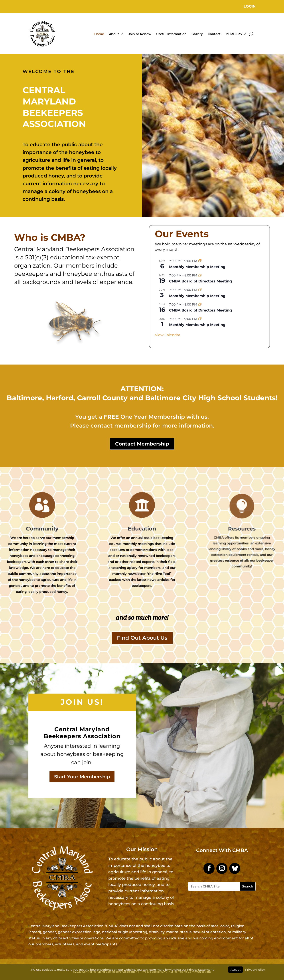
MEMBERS (234, 34)
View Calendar (168, 335)
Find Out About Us (142, 638)
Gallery (197, 34)
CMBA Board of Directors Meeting (200, 281)
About (114, 34)
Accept (236, 970)
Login (250, 6)
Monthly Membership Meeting (197, 267)
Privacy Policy (255, 970)
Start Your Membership (82, 777)
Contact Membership (142, 444)
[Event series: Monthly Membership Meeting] (200, 261)
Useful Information (171, 34)
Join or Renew (140, 34)
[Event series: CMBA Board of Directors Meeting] (200, 275)
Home (99, 34)
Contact (214, 34)
